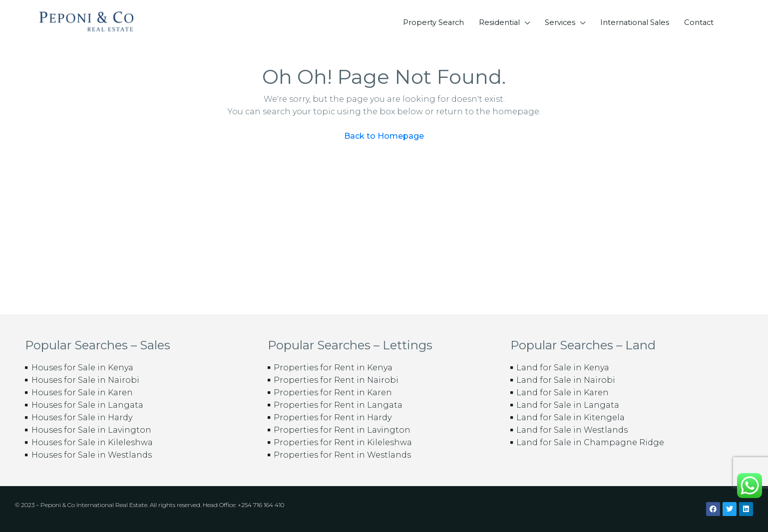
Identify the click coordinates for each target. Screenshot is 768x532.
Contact (699, 22)
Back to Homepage (384, 136)
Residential (499, 22)
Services (560, 22)
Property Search (433, 22)
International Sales (635, 22)
